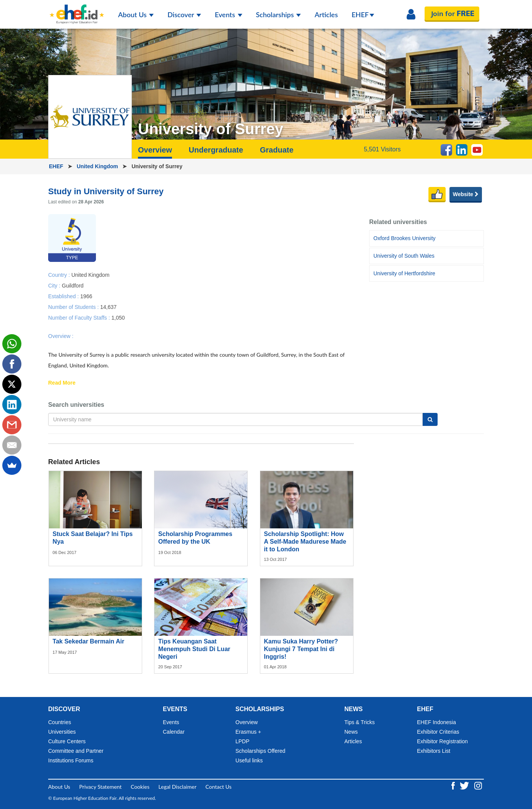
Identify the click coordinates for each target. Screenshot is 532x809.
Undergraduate (216, 150)
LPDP (242, 741)
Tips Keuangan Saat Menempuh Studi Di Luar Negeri (194, 649)
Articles (326, 15)
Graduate (277, 150)
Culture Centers (67, 741)
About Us (136, 15)
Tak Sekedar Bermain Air (89, 641)
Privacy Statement (100, 787)
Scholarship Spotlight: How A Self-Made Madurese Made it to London (305, 542)
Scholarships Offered (260, 751)
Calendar (174, 732)
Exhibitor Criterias (438, 732)
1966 (86, 296)
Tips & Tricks (360, 722)
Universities (62, 732)
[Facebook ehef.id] (454, 785)
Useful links (249, 760)
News (351, 732)
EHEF (363, 15)
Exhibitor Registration (442, 741)
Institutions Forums (71, 760)
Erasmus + (248, 732)
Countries (60, 722)
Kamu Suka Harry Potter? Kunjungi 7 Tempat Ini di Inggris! (301, 649)
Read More (62, 383)
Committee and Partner (76, 751)
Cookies (140, 787)
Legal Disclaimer (178, 787)
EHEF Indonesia (436, 722)
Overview (155, 150)
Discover (184, 15)
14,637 (108, 307)
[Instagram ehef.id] (478, 785)
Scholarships (279, 15)
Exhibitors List (434, 751)
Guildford (73, 285)
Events (229, 15)
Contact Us (219, 787)
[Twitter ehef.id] (465, 785)
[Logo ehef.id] (77, 10)
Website (466, 194)
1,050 (118, 317)
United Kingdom (98, 166)
